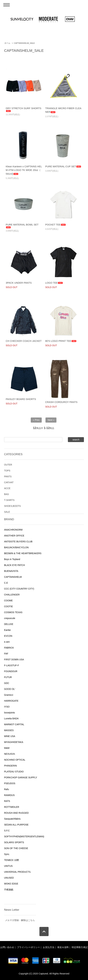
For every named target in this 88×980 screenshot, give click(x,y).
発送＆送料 (63, 947)
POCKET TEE (56, 225)
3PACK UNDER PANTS (19, 283)
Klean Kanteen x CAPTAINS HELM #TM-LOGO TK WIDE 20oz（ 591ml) (24, 170)
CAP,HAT (9, 482)
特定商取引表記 (80, 947)
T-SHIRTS (9, 500)
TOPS (7, 471)
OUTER (8, 465)
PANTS (8, 476)
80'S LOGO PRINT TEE (61, 341)
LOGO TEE (54, 283)
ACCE (7, 488)
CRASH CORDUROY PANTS (61, 402)
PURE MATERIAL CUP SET (63, 166)
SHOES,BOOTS (12, 506)
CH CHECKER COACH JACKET (24, 341)
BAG (7, 494)
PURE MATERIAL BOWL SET (22, 226)
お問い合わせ (7, 947)
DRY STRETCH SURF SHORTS (24, 109)
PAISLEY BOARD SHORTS (21, 399)
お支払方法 (49, 947)
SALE (7, 512)
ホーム (7, 43)
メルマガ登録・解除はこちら (20, 920)
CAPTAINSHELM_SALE (24, 43)
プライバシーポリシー (28, 947)
